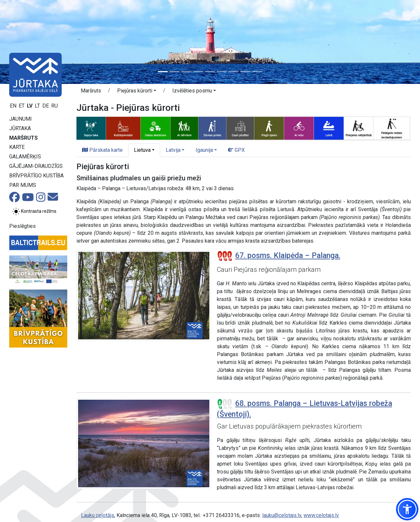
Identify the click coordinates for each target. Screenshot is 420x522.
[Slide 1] (163, 72)
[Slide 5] (210, 72)
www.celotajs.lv (321, 515)
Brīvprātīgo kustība (36, 176)
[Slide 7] (234, 72)
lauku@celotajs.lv (282, 515)
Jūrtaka (20, 128)
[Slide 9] (257, 72)
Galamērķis (25, 157)
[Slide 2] (175, 72)
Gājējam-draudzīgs (36, 166)
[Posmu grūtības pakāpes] (225, 256)
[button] (137, 92)
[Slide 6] (222, 72)
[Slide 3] (186, 72)
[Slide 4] (198, 72)
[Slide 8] (245, 72)
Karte (17, 147)
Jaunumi (21, 119)
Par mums (23, 185)
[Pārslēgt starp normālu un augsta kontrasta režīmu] (34, 211)
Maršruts (23, 138)
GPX (236, 150)
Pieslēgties (22, 226)
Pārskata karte (102, 150)
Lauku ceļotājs (98, 515)
